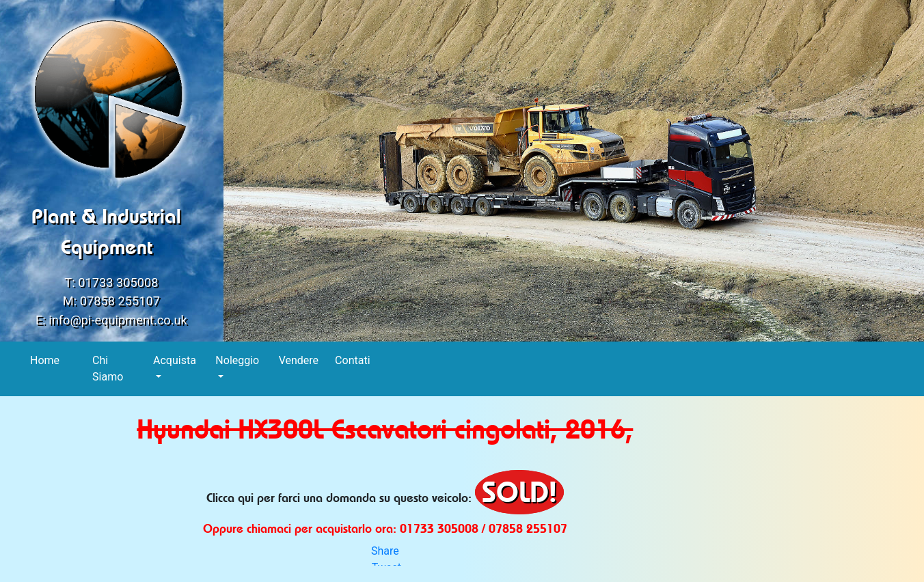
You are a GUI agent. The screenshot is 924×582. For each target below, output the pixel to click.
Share (385, 551)
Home (45, 360)
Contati (353, 360)
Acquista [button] (175, 360)
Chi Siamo (108, 369)
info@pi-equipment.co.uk (118, 320)
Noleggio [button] (237, 360)
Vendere (299, 360)
